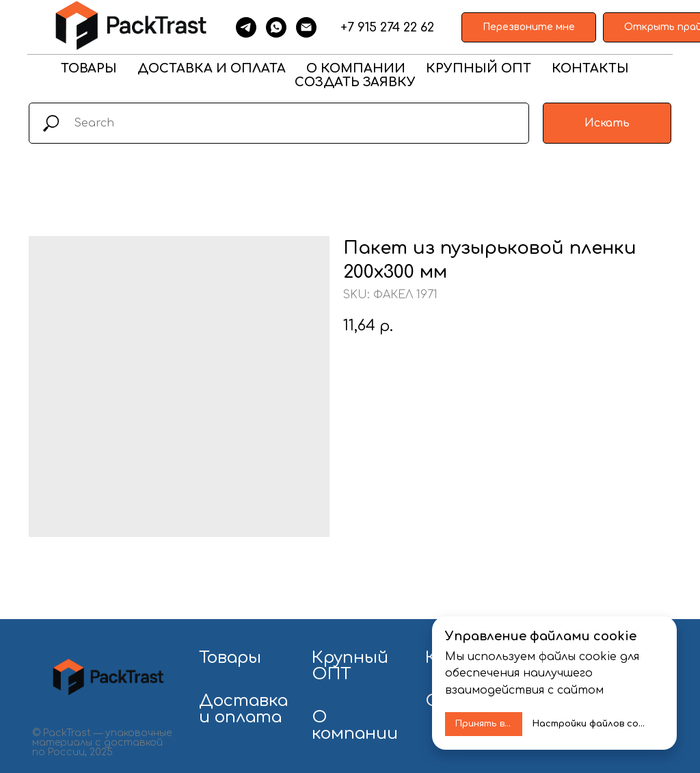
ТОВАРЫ (89, 68)
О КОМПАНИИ (356, 68)
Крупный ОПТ (350, 666)
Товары (230, 658)
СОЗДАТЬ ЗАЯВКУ (355, 82)
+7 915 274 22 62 (387, 27)
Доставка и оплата (243, 709)
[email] (306, 27)
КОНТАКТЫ (590, 68)
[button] (529, 28)
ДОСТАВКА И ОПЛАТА (212, 68)
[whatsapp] (276, 27)
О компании (355, 726)
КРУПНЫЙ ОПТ (479, 68)
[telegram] (246, 27)
